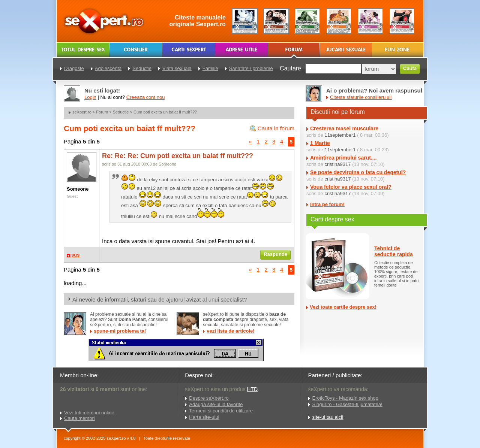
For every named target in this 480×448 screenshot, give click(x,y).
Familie (210, 68)
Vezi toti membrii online (89, 413)
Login (90, 97)
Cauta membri (79, 418)
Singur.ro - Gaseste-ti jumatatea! (347, 404)
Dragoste (74, 68)
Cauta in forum (276, 128)
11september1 (340, 135)
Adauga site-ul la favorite (216, 404)
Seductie (121, 112)
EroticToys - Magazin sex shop (345, 398)
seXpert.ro (82, 112)
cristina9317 (337, 164)
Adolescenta (108, 68)
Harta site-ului (204, 417)
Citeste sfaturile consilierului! (361, 97)
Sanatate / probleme (251, 68)
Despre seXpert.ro (209, 398)
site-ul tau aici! (328, 417)
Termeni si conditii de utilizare (221, 411)
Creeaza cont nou (146, 97)
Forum (102, 112)
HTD (252, 389)
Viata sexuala (177, 68)
